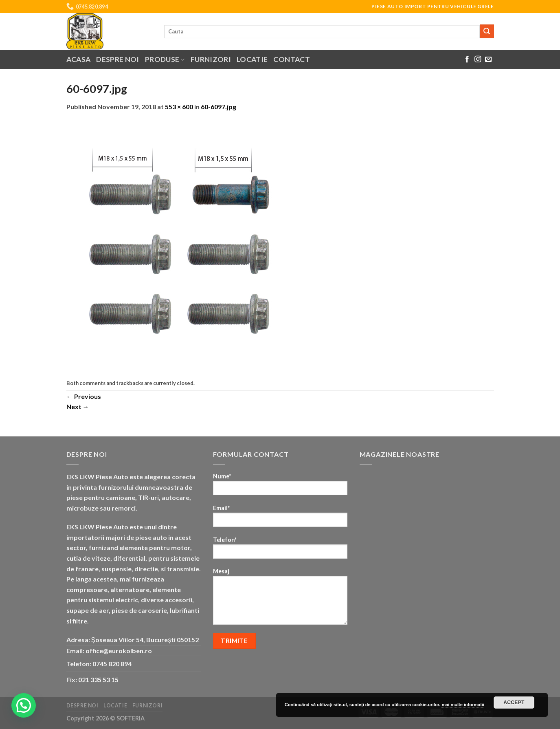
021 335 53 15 (98, 679)
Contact (291, 59)
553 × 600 (179, 107)
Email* (280, 519)
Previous (84, 396)
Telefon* (280, 550)
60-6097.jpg (219, 107)
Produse (165, 59)
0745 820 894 (112, 664)
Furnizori (211, 59)
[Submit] (487, 31)
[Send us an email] (488, 59)
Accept (514, 703)
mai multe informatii (463, 705)
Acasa (79, 59)
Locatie (252, 59)
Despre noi (118, 59)
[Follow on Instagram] (478, 59)
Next (78, 406)
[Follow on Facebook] (467, 59)
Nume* (280, 487)
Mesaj (280, 599)
